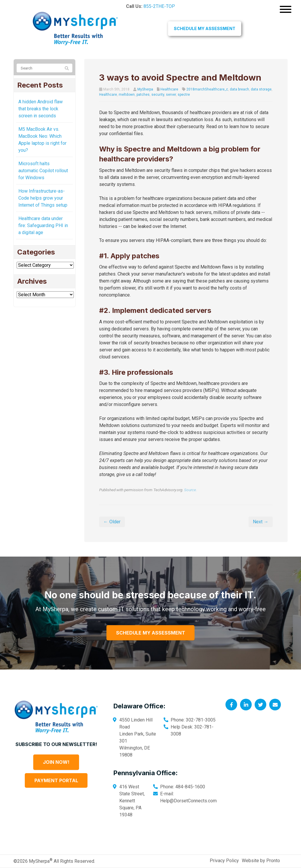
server (171, 95)
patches (143, 95)
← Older (112, 522)
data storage (261, 89)
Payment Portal (56, 780)
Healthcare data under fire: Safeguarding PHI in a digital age (43, 225)
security (158, 95)
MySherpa (145, 89)
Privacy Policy (224, 861)
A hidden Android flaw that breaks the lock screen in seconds (41, 109)
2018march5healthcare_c (207, 89)
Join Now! (56, 762)
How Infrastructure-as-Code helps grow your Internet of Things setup (43, 198)
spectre (184, 95)
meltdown (127, 95)
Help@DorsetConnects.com (188, 801)
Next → (261, 522)
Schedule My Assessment (205, 28)
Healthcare (169, 89)
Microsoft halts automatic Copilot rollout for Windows (43, 171)
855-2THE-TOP (159, 6)
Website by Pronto (261, 861)
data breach (239, 89)
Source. (190, 490)
